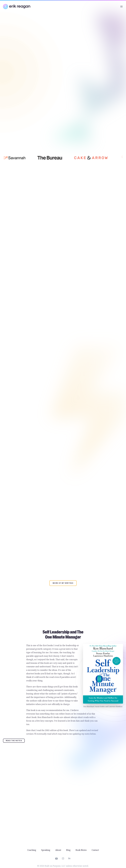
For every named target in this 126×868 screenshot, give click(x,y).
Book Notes (81, 850)
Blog (68, 850)
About (58, 850)
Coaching (32, 850)
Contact (95, 850)
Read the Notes (14, 741)
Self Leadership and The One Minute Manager (63, 635)
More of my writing (63, 583)
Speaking (46, 850)
